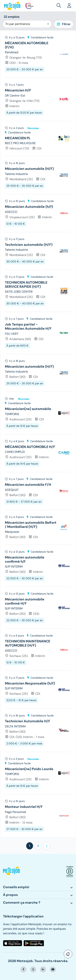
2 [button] (38, 846)
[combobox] (27, 24)
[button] (60, 6)
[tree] (38, 434)
